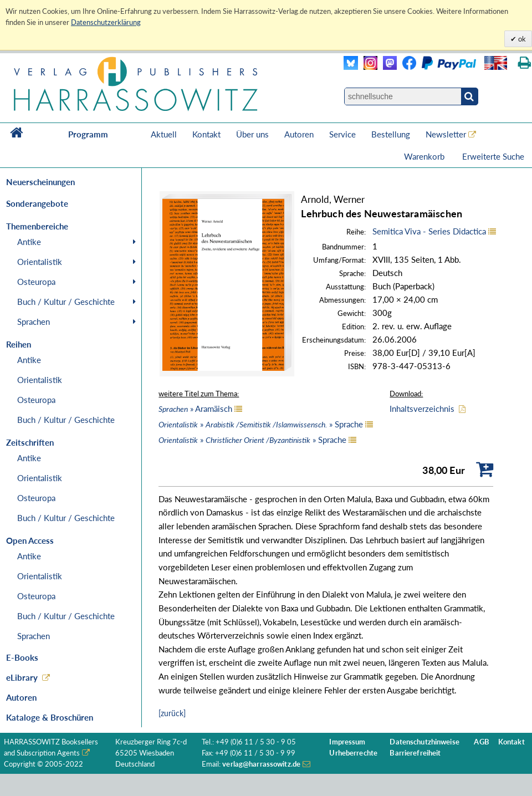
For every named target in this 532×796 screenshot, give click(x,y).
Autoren (299, 134)
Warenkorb (425, 156)
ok (521, 39)
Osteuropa (36, 282)
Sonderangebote (37, 203)
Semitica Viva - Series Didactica (429, 231)
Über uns (252, 134)
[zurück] (172, 713)
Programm (88, 134)
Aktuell (164, 134)
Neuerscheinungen (40, 182)
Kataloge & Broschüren (50, 717)
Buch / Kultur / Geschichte (66, 302)
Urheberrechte (353, 753)
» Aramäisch (195, 409)
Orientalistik (40, 262)
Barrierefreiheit (415, 753)
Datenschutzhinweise (424, 742)
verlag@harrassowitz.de (261, 764)
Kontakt (206, 134)
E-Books (22, 657)
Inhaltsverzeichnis (422, 409)
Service (342, 134)
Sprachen (34, 322)
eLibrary (22, 677)
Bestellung (391, 134)
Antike (29, 242)
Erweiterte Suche (493, 156)
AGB (481, 742)
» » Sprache (261, 424)
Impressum (347, 742)
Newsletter (446, 134)
